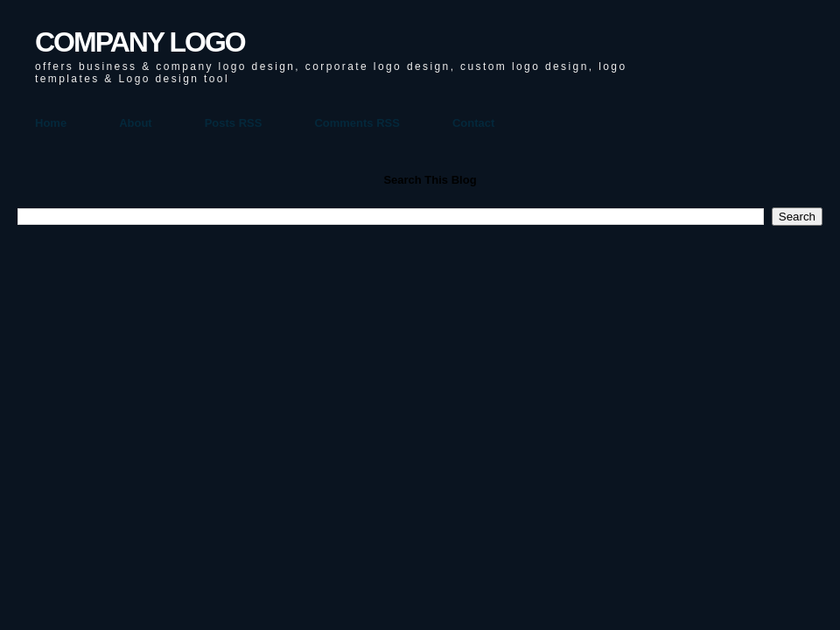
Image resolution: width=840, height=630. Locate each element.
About (136, 123)
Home (51, 123)
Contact (473, 123)
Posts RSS (234, 123)
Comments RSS (357, 123)
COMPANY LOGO (140, 42)
